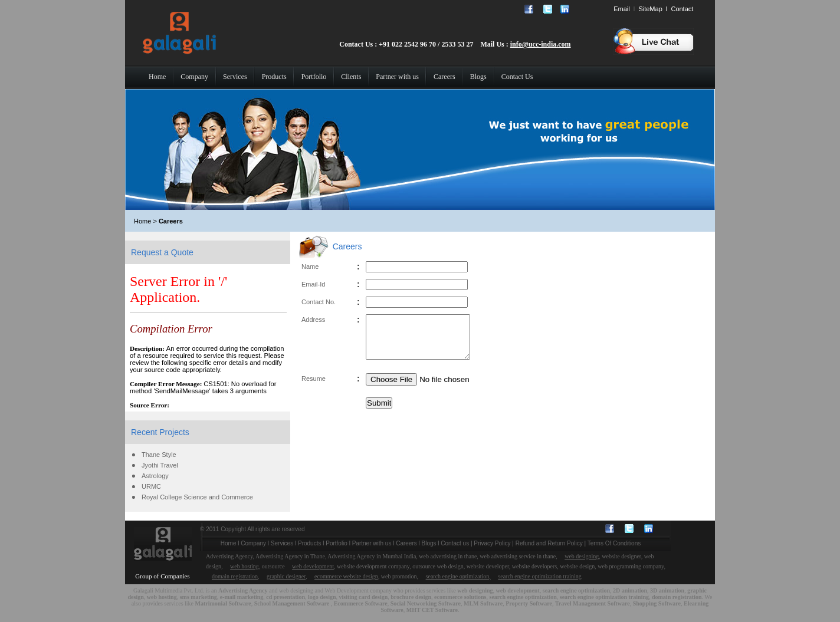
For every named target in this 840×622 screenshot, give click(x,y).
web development (313, 566)
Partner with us (372, 543)
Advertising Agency (243, 590)
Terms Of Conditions (614, 543)
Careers (406, 543)
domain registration (235, 576)
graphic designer (286, 576)
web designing (582, 556)
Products (309, 543)
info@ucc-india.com (541, 44)
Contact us (455, 543)
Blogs (429, 543)
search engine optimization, (458, 576)
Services (282, 543)
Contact (682, 9)
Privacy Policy (492, 543)
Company (253, 543)
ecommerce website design (346, 576)
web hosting (245, 566)
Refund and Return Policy (549, 543)
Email (622, 9)
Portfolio (337, 543)
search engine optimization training (539, 576)
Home (229, 543)
